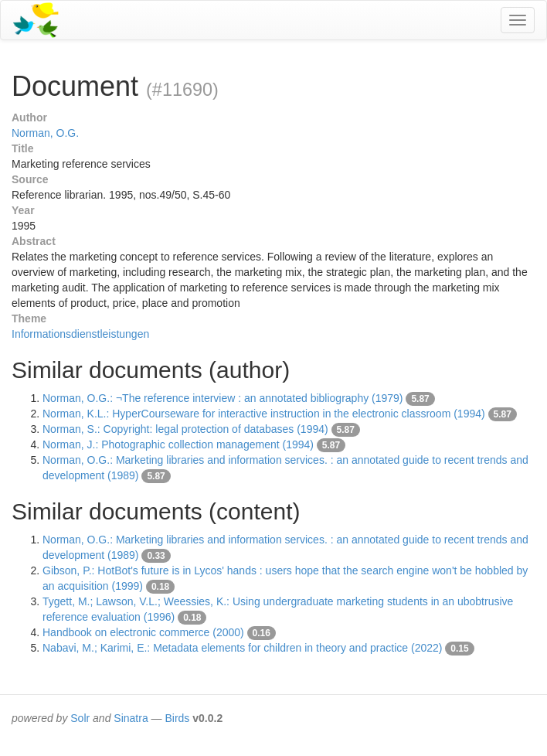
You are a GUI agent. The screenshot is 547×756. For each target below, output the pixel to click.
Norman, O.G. (45, 133)
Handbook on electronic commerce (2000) (143, 632)
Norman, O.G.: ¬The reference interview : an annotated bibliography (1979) (223, 398)
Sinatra (131, 718)
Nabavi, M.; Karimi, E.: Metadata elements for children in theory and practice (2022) (242, 648)
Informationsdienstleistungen (80, 334)
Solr (80, 718)
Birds (177, 718)
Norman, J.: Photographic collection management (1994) (178, 444)
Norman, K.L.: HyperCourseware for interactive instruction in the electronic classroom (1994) (264, 414)
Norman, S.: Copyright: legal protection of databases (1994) (185, 429)
